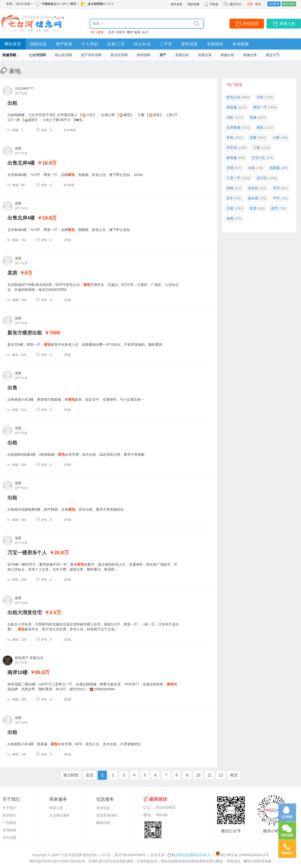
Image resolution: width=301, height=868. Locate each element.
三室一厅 (233, 178)
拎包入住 (233, 97)
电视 (230, 218)
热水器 (253, 198)
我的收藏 (193, 4)
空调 (230, 168)
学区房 (232, 148)
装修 (253, 117)
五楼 (230, 208)
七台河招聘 (37, 55)
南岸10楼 (18, 672)
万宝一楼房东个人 (27, 553)
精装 (260, 127)
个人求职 (90, 44)
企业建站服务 (60, 815)
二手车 (166, 44)
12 (221, 775)
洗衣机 (253, 188)
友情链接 (9, 830)
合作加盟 (9, 837)
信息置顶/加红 (107, 815)
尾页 (234, 775)
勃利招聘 (144, 55)
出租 (12, 103)
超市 (275, 208)
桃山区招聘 (63, 55)
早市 (276, 188)
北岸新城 (233, 127)
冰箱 (251, 168)
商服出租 (227, 55)
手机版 (211, 4)
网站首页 (13, 44)
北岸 (111, 32)
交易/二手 (116, 44)
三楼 (257, 148)
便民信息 (189, 44)
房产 (163, 55)
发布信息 (250, 24)
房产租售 (64, 44)
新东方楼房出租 (25, 333)
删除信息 (103, 823)
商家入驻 (287, 24)
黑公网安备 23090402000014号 (242, 855)
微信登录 (289, 4)
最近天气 (273, 55)
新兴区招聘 (119, 55)
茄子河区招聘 (91, 55)
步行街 (262, 178)
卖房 (12, 273)
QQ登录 (274, 4)
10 (198, 775)
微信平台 (236, 4)
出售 (12, 388)
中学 (276, 198)
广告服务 (9, 823)
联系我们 (9, 815)
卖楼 (253, 138)
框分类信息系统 (189, 855)
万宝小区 (258, 158)
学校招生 (215, 44)
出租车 (121, 32)
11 (209, 775)
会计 (145, 32)
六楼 (276, 138)
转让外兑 (142, 44)
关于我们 (9, 808)
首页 (90, 775)
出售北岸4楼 (21, 163)
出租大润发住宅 (25, 612)
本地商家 (241, 44)
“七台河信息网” (72, 855)
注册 (250, 4)
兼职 (130, 32)
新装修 (232, 158)
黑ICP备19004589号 (130, 855)
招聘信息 (38, 44)
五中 (230, 198)
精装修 (232, 107)
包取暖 (275, 168)
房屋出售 (205, 55)
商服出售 (250, 55)
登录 (258, 4)
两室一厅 (260, 107)
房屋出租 (182, 55)
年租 (230, 138)
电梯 (230, 188)
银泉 (137, 32)
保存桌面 (176, 4)
